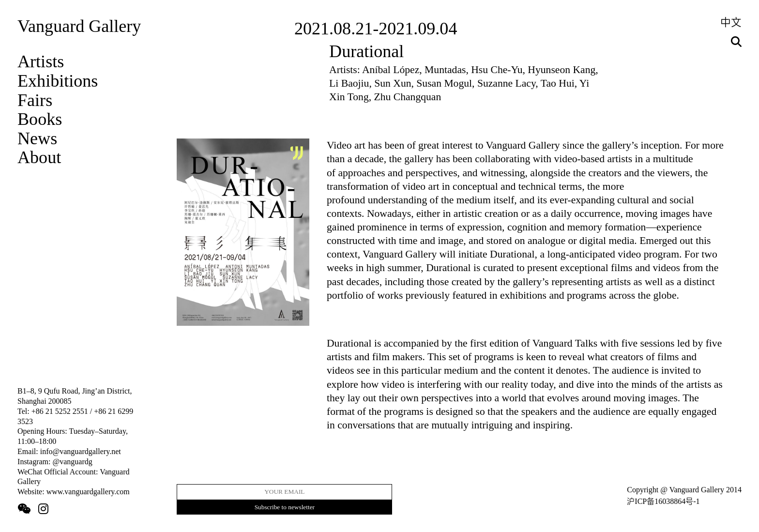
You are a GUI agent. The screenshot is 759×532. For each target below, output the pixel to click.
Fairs (35, 100)
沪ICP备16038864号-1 (663, 501)
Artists (41, 61)
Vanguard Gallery (79, 26)
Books (40, 119)
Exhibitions (58, 81)
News (37, 138)
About (39, 157)
